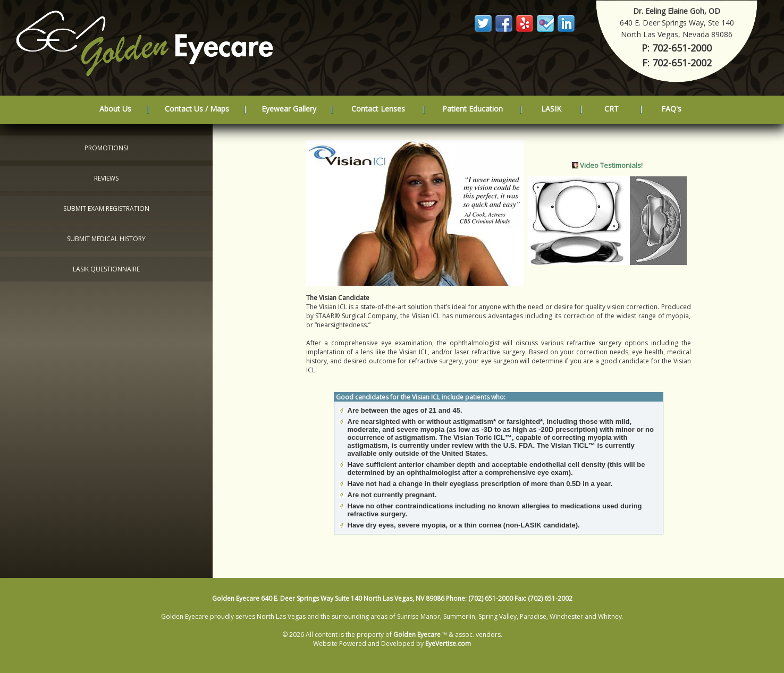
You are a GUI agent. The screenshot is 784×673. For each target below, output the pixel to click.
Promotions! (106, 148)
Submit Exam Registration (106, 208)
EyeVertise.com (448, 644)
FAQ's (671, 109)
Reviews (106, 178)
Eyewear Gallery (289, 109)
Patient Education (473, 109)
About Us (115, 109)
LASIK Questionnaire (106, 269)
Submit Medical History (106, 239)
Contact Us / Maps (197, 109)
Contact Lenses (378, 109)
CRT (612, 109)
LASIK (551, 109)
